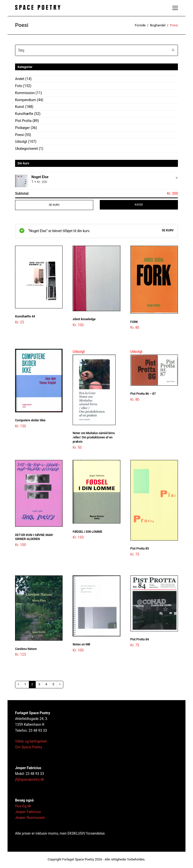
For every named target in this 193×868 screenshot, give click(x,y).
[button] (175, 8)
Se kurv (54, 205)
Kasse (139, 205)
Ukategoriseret (27, 149)
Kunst (20, 107)
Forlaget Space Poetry (78, 860)
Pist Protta (23, 121)
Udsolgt (21, 142)
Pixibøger (22, 128)
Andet (20, 79)
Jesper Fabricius (28, 813)
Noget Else (40, 177)
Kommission (25, 93)
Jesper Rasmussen (30, 819)
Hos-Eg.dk (23, 807)
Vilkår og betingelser (31, 742)
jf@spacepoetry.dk (30, 780)
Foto (19, 86)
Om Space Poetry (29, 748)
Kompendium (26, 100)
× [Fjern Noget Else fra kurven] (177, 178)
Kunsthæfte (24, 114)
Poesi (19, 135)
